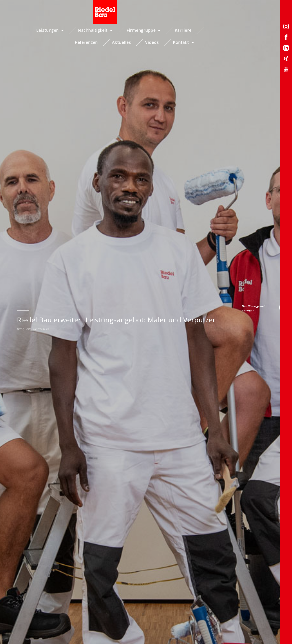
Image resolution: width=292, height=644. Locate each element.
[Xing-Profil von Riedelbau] (286, 59)
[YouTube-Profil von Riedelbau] (286, 70)
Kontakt (269, 42)
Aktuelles (240, 30)
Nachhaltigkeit (83, 30)
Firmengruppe (131, 30)
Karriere (170, 30)
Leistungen (37, 30)
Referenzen (205, 30)
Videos (270, 30)
